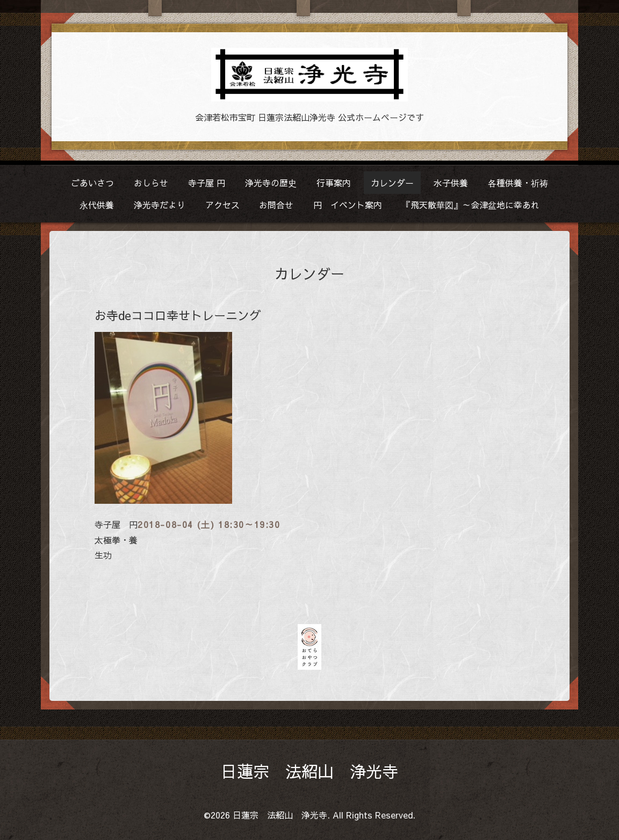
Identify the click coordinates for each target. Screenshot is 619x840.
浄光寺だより (160, 205)
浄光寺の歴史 (271, 183)
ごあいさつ (92, 183)
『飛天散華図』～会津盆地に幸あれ (471, 205)
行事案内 (334, 183)
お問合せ (276, 205)
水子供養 (451, 183)
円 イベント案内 (348, 205)
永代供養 (97, 205)
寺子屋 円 (207, 183)
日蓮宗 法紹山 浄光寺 (309, 771)
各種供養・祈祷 (518, 183)
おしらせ (151, 183)
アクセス (222, 205)
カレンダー (392, 183)
